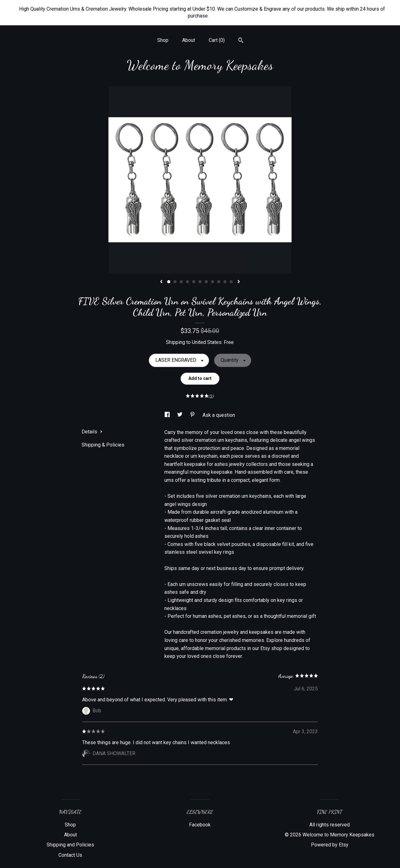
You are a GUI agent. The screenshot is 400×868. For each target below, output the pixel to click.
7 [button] (206, 282)
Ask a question (219, 415)
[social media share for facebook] (168, 415)
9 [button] (219, 282)
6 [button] (200, 282)
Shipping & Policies (103, 445)
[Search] (241, 41)
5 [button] (194, 282)
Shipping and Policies (70, 845)
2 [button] (175, 282)
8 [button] (212, 282)
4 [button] (187, 282)
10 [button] (225, 282)
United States (207, 342)
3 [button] (181, 282)
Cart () (217, 40)
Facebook (200, 825)
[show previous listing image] (161, 282)
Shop (163, 40)
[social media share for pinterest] (193, 415)
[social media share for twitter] (180, 415)
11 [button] (231, 282)
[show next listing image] (239, 282)
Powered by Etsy (330, 845)
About (189, 40)
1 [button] (169, 282)
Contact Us (70, 855)
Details (92, 432)
